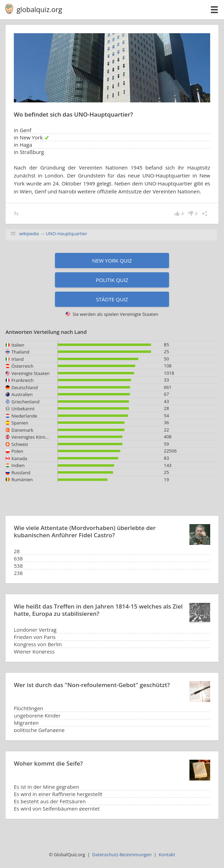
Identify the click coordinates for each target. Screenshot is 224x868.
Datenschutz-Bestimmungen (122, 855)
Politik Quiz (112, 280)
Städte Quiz (112, 299)
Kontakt (167, 855)
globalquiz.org (39, 10)
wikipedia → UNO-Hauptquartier (53, 234)
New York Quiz (112, 261)
